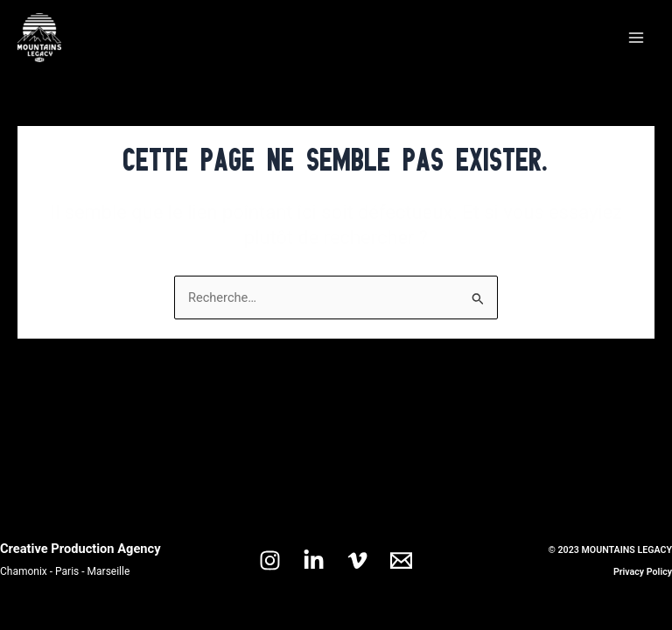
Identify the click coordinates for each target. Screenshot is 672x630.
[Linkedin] (314, 560)
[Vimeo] (357, 560)
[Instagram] (270, 560)
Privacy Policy (643, 572)
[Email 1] (401, 560)
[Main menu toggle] (636, 38)
